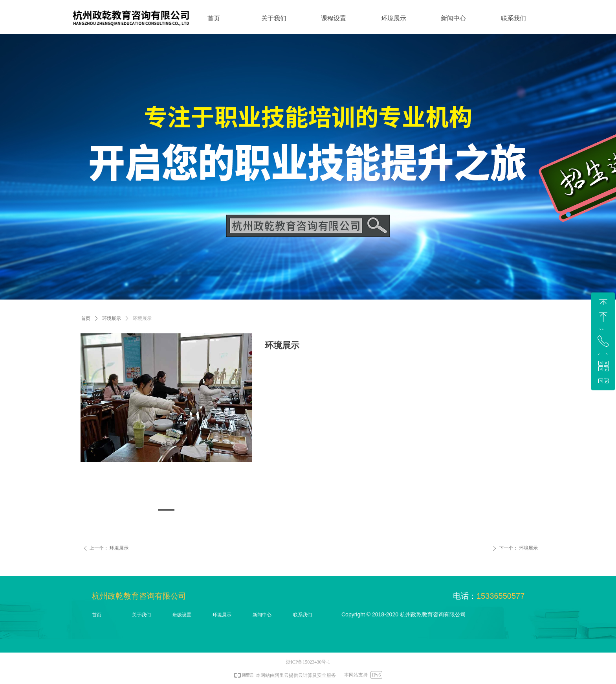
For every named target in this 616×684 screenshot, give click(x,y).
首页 (86, 318)
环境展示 (112, 318)
